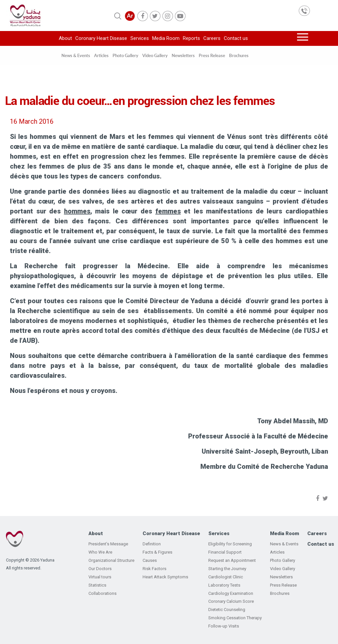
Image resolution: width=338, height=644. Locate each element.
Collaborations (102, 593)
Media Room (166, 38)
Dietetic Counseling (227, 610)
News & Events (76, 55)
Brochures (239, 55)
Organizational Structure (111, 560)
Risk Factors (154, 569)
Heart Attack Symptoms (165, 577)
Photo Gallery (125, 55)
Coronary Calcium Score (231, 601)
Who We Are (100, 552)
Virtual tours (100, 577)
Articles (101, 55)
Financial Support (225, 552)
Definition (152, 544)
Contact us (236, 38)
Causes (150, 560)
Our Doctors (100, 569)
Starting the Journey (227, 569)
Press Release (212, 55)
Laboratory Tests (224, 585)
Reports (191, 38)
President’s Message (108, 544)
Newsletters (183, 55)
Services (140, 38)
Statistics (97, 585)
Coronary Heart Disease (101, 38)
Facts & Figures (157, 552)
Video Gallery (155, 55)
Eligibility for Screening (230, 544)
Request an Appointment (232, 560)
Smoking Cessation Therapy (235, 618)
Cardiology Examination (231, 593)
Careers (212, 38)
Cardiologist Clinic (226, 577)
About (65, 38)
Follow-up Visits (224, 626)
